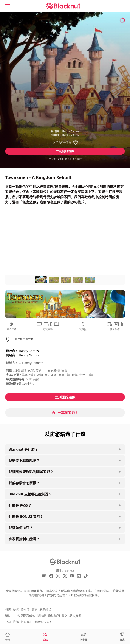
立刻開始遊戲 (65, 151)
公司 (8, 622)
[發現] (8, 637)
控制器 (25, 610)
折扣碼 (42, 616)
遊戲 (16, 610)
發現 (8, 610)
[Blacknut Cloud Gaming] (63, 6)
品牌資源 (75, 616)
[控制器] (84, 637)
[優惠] (122, 637)
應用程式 (45, 610)
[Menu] (8, 6)
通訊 (16, 622)
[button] (65, 143)
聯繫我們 (54, 616)
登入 (65, 616)
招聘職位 (27, 622)
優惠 (34, 610)
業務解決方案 (43, 622)
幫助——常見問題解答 (20, 616)
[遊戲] (45, 637)
